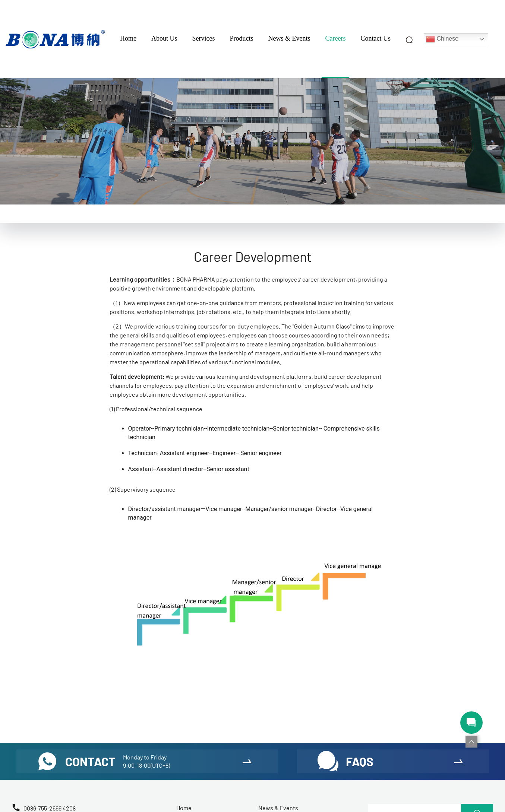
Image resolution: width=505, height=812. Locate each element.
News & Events (289, 38)
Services (204, 38)
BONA (184, 279)
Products (242, 38)
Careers (336, 38)
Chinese (442, 39)
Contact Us (375, 38)
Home (128, 38)
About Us (164, 38)
